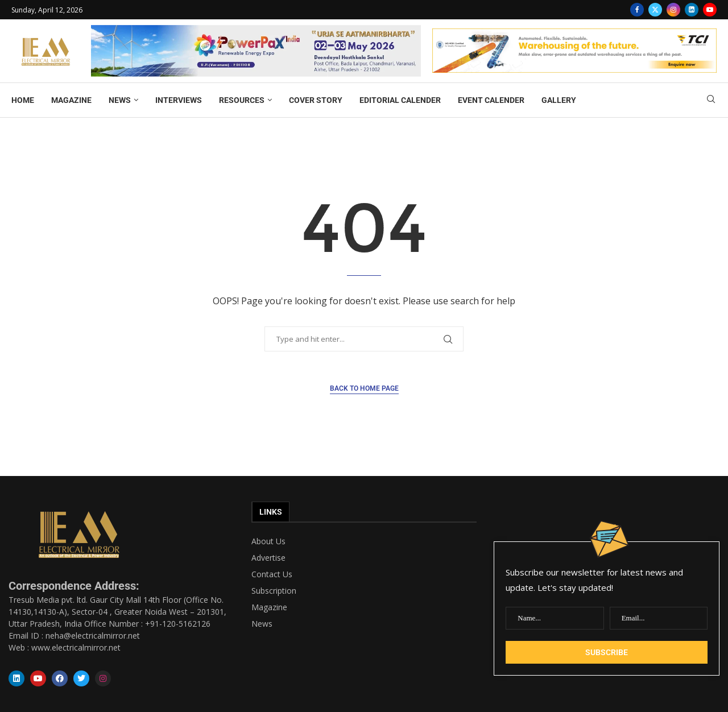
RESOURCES (242, 100)
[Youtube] (710, 10)
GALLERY (559, 100)
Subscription (274, 591)
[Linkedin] (692, 10)
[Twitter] (655, 10)
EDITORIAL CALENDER (400, 100)
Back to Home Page (364, 388)
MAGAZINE (71, 100)
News (262, 624)
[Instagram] (673, 10)
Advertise (268, 558)
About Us (268, 541)
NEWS (120, 100)
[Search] (711, 100)
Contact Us (272, 574)
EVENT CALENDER (491, 100)
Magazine (269, 607)
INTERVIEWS (179, 100)
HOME (23, 100)
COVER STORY (316, 100)
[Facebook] (637, 10)
